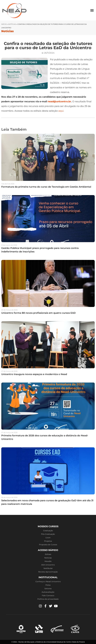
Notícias (12, 24)
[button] (92, 10)
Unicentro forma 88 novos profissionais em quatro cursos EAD (38, 313)
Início (4, 24)
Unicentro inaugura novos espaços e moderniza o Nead (34, 374)
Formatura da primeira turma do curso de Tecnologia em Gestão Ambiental (46, 187)
